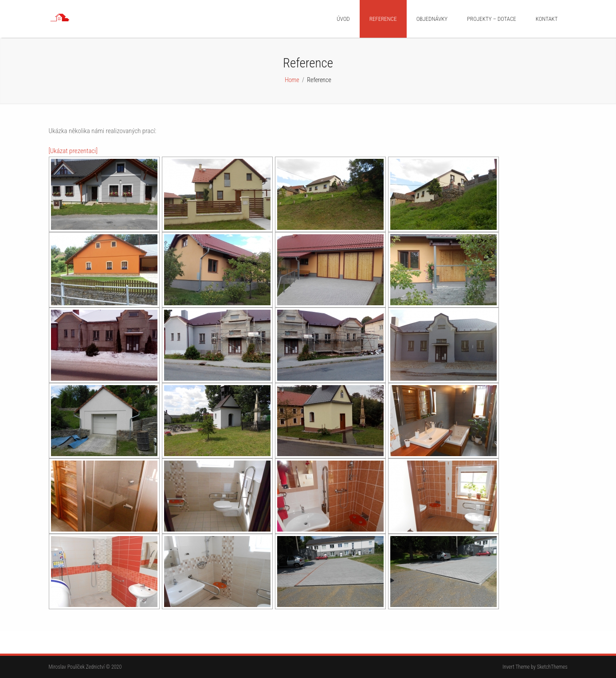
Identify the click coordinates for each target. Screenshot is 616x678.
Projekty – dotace (492, 19)
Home (292, 80)
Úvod (343, 19)
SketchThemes (552, 667)
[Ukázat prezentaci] (73, 151)
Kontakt (547, 19)
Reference (383, 19)
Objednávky (432, 19)
